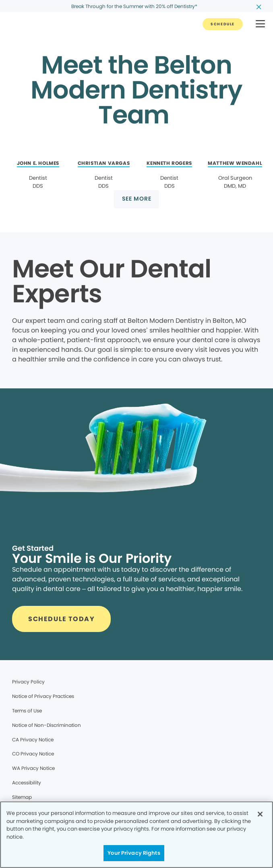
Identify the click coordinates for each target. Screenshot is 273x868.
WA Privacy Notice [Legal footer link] (33, 768)
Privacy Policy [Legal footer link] (28, 682)
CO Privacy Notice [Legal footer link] (33, 754)
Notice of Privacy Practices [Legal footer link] (43, 696)
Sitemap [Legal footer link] (22, 797)
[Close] (260, 814)
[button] (260, 24)
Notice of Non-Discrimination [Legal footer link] (47, 725)
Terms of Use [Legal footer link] (27, 711)
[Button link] (223, 24)
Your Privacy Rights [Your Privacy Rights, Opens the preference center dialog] (134, 853)
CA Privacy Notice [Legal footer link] (33, 740)
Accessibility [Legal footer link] (27, 783)
